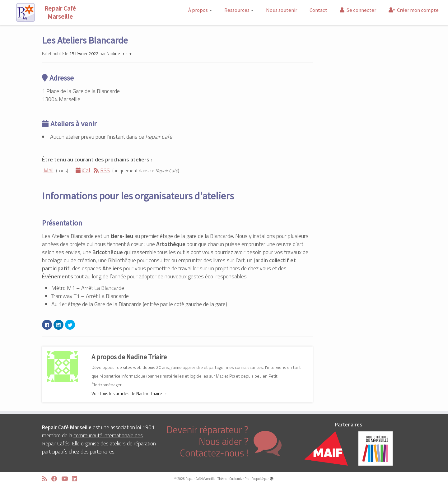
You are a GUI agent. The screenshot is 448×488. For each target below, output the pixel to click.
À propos (200, 10)
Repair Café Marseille (200, 479)
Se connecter (358, 10)
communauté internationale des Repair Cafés (92, 439)
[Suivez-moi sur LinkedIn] (77, 479)
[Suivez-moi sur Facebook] (56, 479)
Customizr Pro (239, 479)
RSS (102, 170)
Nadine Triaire (120, 53)
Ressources (239, 10)
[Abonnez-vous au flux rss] (47, 479)
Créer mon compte (414, 10)
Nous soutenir (282, 10)
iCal (83, 170)
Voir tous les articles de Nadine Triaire (129, 393)
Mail (48, 170)
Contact (318, 10)
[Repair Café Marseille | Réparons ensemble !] (52, 12)
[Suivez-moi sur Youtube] (67, 479)
